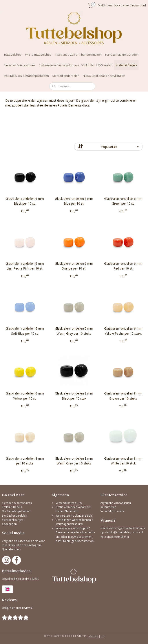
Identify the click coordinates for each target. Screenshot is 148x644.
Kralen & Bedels (126, 65)
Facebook (24, 541)
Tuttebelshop (13, 55)
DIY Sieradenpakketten (16, 511)
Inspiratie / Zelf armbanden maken (78, 55)
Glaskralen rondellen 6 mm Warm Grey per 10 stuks (74, 331)
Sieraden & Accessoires (20, 65)
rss (103, 636)
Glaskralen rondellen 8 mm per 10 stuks (25, 461)
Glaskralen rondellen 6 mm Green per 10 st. (123, 201)
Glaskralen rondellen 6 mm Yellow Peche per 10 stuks (123, 331)
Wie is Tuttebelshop (38, 55)
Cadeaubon (9, 524)
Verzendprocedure (112, 511)
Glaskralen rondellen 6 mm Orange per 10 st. (74, 266)
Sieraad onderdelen (66, 76)
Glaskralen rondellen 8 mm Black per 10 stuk (74, 396)
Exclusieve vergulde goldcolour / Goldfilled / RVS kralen (76, 65)
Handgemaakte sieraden (122, 55)
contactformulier (116, 537)
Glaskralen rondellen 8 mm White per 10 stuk (123, 461)
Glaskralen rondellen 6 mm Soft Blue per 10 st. (25, 331)
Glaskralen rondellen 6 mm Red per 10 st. (123, 266)
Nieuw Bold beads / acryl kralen (104, 76)
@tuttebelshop (12, 549)
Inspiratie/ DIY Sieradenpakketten (26, 76)
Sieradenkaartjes (13, 520)
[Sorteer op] (109, 147)
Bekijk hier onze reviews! (17, 608)
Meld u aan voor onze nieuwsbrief (122, 5)
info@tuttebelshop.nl (122, 532)
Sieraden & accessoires (17, 503)
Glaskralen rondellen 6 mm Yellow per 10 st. (25, 396)
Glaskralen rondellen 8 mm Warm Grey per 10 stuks (74, 461)
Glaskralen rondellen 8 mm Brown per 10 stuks (123, 396)
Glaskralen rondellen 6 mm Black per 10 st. (25, 201)
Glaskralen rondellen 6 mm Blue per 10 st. (74, 201)
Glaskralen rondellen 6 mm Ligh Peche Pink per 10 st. (25, 266)
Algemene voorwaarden (116, 503)
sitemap (93, 636)
